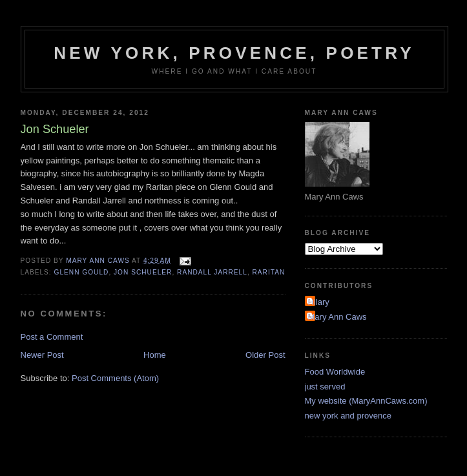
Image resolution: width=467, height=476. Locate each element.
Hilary (319, 302)
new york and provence (348, 416)
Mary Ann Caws (337, 317)
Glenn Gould (82, 272)
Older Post (265, 355)
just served (325, 387)
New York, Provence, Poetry (234, 53)
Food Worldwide (335, 372)
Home (155, 355)
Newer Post (42, 355)
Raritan (269, 272)
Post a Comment (52, 337)
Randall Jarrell (212, 272)
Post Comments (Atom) (115, 378)
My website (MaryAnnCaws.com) (366, 401)
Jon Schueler (143, 272)
